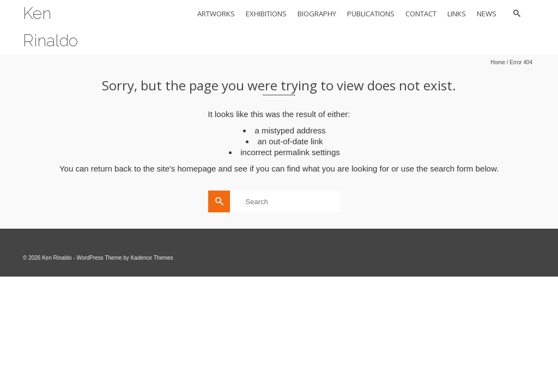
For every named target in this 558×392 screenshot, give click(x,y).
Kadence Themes (152, 258)
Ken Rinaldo (50, 27)
